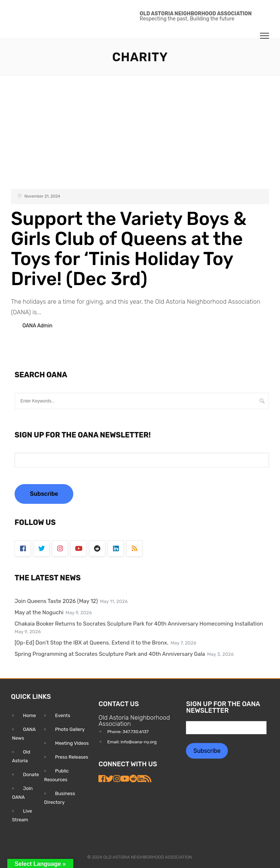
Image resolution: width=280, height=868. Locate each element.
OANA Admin (37, 326)
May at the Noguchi (39, 612)
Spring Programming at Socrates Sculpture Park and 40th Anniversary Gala (110, 654)
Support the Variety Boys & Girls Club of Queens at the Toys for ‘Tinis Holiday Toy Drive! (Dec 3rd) (129, 249)
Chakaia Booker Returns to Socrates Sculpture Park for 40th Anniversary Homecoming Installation (139, 624)
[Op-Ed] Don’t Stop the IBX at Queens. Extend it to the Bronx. (92, 643)
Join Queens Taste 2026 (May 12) (56, 601)
